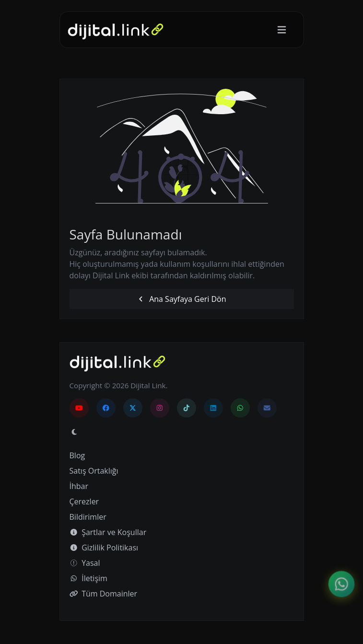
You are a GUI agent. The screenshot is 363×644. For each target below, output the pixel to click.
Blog (77, 455)
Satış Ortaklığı (94, 471)
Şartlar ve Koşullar (108, 532)
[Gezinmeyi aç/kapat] (282, 30)
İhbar (79, 486)
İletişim (88, 578)
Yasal (85, 563)
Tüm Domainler (104, 594)
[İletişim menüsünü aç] (342, 584)
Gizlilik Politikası (104, 548)
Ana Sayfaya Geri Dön (181, 299)
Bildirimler (88, 517)
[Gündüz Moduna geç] (74, 432)
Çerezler (84, 501)
